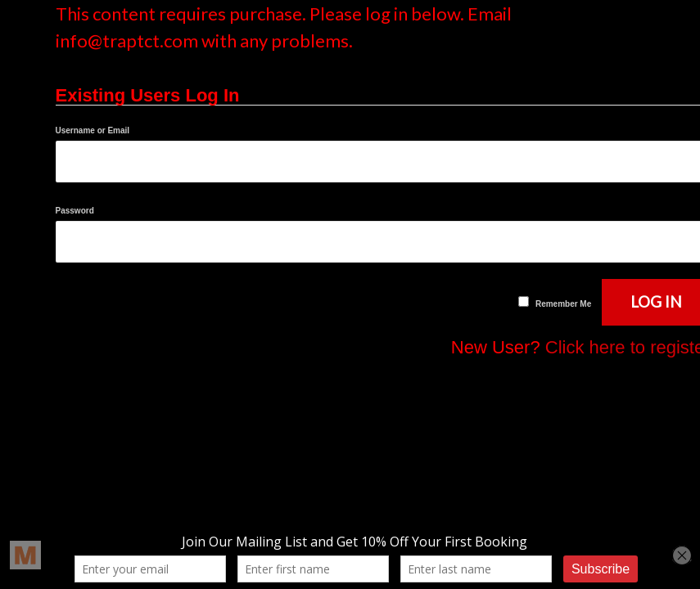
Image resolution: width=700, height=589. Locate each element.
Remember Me (563, 304)
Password (75, 211)
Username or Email (93, 130)
